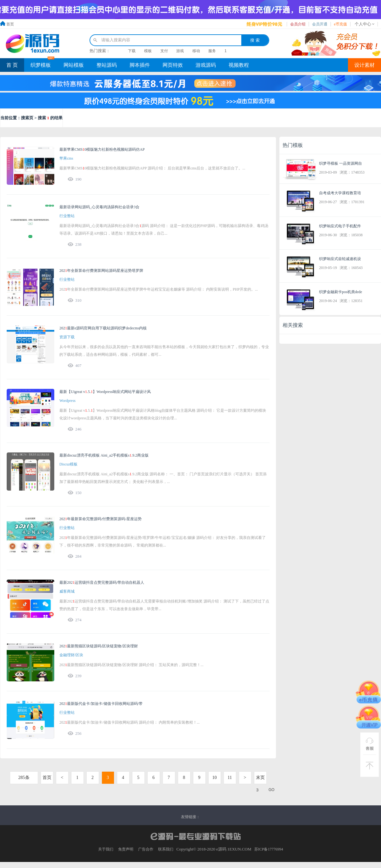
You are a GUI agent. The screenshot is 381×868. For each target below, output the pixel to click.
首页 (10, 24)
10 (215, 778)
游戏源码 (206, 65)
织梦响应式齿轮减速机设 (340, 259)
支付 (164, 51)
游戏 (180, 51)
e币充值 (341, 24)
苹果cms (66, 158)
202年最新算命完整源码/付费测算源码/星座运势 (100, 519)
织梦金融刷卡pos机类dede (341, 292)
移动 (196, 51)
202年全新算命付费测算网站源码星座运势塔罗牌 (101, 271)
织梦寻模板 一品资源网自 (341, 163)
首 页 (12, 65)
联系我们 (166, 849)
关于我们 (106, 849)
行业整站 (67, 216)
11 (230, 778)
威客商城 (67, 591)
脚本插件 (140, 65)
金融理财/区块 (71, 655)
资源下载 (67, 337)
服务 (212, 51)
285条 (24, 778)
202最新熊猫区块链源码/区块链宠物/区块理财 (99, 646)
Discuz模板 (68, 464)
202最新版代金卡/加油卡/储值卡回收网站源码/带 (101, 704)
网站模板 (74, 65)
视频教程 (239, 65)
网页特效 (173, 65)
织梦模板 (41, 65)
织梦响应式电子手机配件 (340, 226)
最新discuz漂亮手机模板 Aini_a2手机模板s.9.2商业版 (104, 455)
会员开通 (320, 24)
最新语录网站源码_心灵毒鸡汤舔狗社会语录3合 (99, 207)
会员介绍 (298, 24)
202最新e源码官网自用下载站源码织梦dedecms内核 (103, 328)
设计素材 (364, 65)
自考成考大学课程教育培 (340, 193)
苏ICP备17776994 (269, 849)
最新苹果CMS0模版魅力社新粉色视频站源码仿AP (102, 149)
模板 (148, 51)
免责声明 (126, 849)
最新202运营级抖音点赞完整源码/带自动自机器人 (102, 582)
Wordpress (67, 401)
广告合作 (146, 849)
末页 (260, 778)
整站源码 (107, 65)
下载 (132, 51)
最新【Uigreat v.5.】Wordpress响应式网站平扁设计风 (105, 392)
